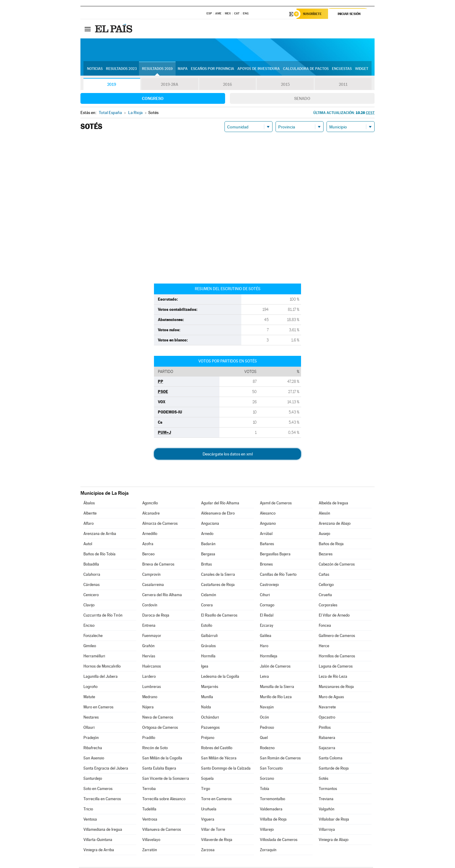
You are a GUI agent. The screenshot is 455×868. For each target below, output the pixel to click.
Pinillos (325, 728)
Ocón (264, 718)
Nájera (148, 708)
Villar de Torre (213, 830)
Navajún (267, 708)
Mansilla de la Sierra (277, 688)
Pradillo (149, 739)
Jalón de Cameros (275, 667)
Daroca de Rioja (156, 616)
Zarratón (150, 851)
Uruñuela (209, 810)
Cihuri (265, 596)
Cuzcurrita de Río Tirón (103, 616)
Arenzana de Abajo (335, 524)
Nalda (206, 708)
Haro (264, 647)
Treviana (326, 800)
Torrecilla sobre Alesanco (164, 800)
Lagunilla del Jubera (101, 677)
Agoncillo (150, 504)
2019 (112, 85)
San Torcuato (271, 769)
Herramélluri (94, 657)
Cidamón (209, 596)
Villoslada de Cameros (279, 841)
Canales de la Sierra (218, 575)
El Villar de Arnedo (334, 616)
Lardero (149, 677)
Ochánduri (210, 718)
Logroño (90, 688)
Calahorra (92, 575)
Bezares (326, 555)
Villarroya (327, 830)
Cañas (324, 575)
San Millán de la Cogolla (162, 759)
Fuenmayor (152, 637)
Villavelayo (151, 841)
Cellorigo (326, 586)
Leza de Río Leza (333, 677)
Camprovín (151, 575)
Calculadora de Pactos (306, 69)
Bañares (267, 545)
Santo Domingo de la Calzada (226, 769)
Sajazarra (327, 749)
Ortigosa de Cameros (160, 728)
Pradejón (91, 739)
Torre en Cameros (216, 800)
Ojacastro (327, 718)
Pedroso (267, 728)
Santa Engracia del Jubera (106, 769)
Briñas (206, 565)
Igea (205, 667)
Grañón (148, 647)
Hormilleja (269, 657)
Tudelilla (149, 810)
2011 (343, 85)
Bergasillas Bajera (275, 555)
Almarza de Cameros (160, 524)
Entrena (149, 626)
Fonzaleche (93, 637)
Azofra (148, 545)
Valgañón (327, 810)
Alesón (324, 514)
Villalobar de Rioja (334, 820)
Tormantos (328, 790)
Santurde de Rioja (334, 769)
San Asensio (94, 759)
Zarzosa (208, 851)
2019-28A (170, 85)
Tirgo (206, 790)
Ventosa (90, 820)
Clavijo (89, 606)
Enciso (89, 626)
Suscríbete (313, 14)
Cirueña (325, 596)
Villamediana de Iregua (103, 830)
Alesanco (268, 514)
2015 (285, 85)
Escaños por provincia (212, 69)
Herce (324, 647)
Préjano (208, 739)
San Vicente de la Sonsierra (166, 779)
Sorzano (267, 779)
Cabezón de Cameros (337, 565)
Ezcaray (267, 626)
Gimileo (90, 647)
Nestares (91, 718)
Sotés (324, 779)
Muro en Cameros (98, 708)
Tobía (265, 790)
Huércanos (152, 667)
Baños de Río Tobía (99, 555)
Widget (362, 69)
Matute (89, 698)
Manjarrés (210, 688)
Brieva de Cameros (158, 565)
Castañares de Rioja (218, 586)
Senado (302, 99)
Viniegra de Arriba (99, 851)
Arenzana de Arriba (100, 535)
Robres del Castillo (217, 749)
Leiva (264, 677)
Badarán (208, 545)
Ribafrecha (93, 749)
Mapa (183, 69)
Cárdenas (92, 586)
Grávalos (208, 647)
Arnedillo (150, 535)
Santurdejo (93, 779)
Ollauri (89, 728)
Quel (264, 739)
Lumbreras (152, 688)
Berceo (148, 555)
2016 (227, 85)
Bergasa (208, 555)
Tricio (88, 810)
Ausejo (324, 535)
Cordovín (150, 606)
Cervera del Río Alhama (162, 596)
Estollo (207, 626)
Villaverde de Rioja (217, 841)
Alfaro (89, 524)
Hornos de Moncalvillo (102, 667)
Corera (207, 606)
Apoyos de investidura (259, 69)
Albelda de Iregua (333, 504)
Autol (88, 545)
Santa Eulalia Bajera (159, 769)
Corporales (328, 606)
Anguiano (268, 524)
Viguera (208, 820)
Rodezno (267, 749)
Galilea (266, 637)
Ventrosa (150, 820)
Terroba (149, 790)
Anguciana (210, 524)
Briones (266, 565)
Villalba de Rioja (273, 820)
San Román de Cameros (280, 759)
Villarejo (267, 830)
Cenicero (91, 596)
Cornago (267, 606)
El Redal (267, 616)
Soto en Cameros (98, 790)
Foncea (325, 626)
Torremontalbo (273, 800)
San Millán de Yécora (219, 759)
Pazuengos (210, 728)
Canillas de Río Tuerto (278, 575)
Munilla (207, 698)
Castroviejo (269, 586)
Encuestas (342, 69)
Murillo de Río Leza (276, 698)
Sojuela (207, 779)
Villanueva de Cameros (162, 830)
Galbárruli (209, 637)
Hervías (149, 657)
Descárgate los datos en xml (228, 455)
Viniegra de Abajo (334, 841)
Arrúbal (266, 535)
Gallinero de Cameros (337, 637)
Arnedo (207, 535)
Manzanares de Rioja (336, 688)
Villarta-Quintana (98, 841)
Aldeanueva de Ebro (218, 514)
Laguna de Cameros (336, 667)
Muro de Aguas (331, 698)
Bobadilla (91, 565)
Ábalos (89, 504)
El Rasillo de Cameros (219, 616)
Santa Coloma (331, 759)
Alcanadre (151, 514)
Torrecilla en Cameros (102, 800)
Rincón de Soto (155, 749)
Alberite (90, 514)
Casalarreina (153, 586)
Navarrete (327, 708)
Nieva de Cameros (158, 718)
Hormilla (208, 657)
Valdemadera (271, 810)
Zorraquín (268, 851)
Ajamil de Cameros (276, 504)
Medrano (150, 698)
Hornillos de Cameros (337, 657)
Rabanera (327, 739)
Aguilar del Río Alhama (220, 504)
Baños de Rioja (331, 545)
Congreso (153, 99)
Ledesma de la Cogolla (220, 677)
